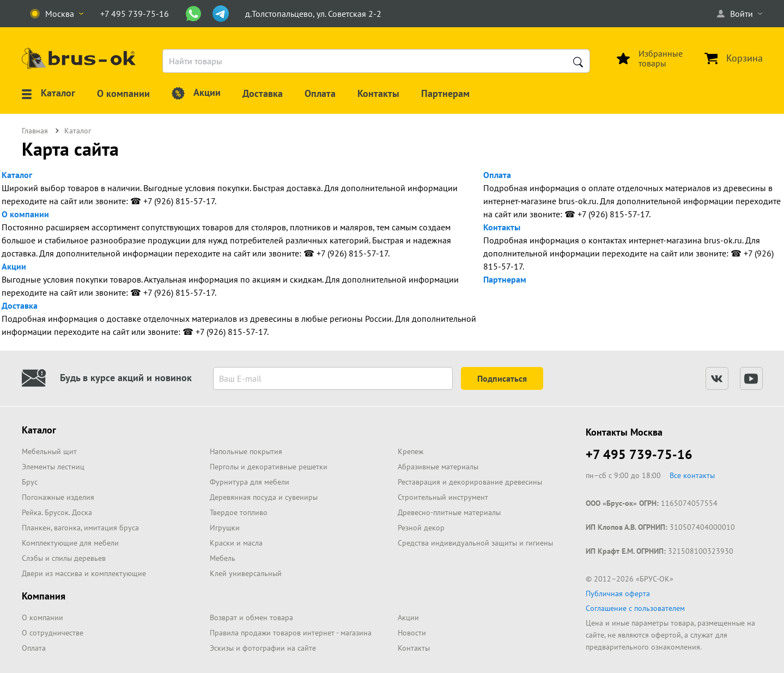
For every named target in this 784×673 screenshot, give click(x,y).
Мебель (223, 558)
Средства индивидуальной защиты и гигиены (475, 543)
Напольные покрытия (246, 451)
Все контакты (692, 475)
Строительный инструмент (443, 497)
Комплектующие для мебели (70, 543)
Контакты (502, 227)
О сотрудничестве (53, 633)
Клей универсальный (246, 573)
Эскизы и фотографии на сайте (263, 648)
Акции (14, 266)
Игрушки (225, 528)
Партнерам (505, 279)
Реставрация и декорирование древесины (470, 482)
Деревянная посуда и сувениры (264, 497)
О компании (25, 214)
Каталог (17, 175)
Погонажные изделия (58, 497)
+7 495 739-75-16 (639, 454)
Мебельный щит (49, 451)
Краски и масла (236, 543)
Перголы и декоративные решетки (269, 467)
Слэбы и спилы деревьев (64, 558)
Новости (412, 633)
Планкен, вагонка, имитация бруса (80, 528)
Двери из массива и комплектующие (84, 573)
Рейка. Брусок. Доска (57, 512)
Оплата (497, 175)
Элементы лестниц (53, 467)
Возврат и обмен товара (251, 617)
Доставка (20, 305)
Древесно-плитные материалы (449, 512)
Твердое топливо (239, 512)
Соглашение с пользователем (635, 608)
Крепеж (411, 451)
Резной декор (421, 528)
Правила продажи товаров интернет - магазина (291, 633)
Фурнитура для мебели (250, 482)
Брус (30, 482)
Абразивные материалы (438, 467)
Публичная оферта (618, 594)
